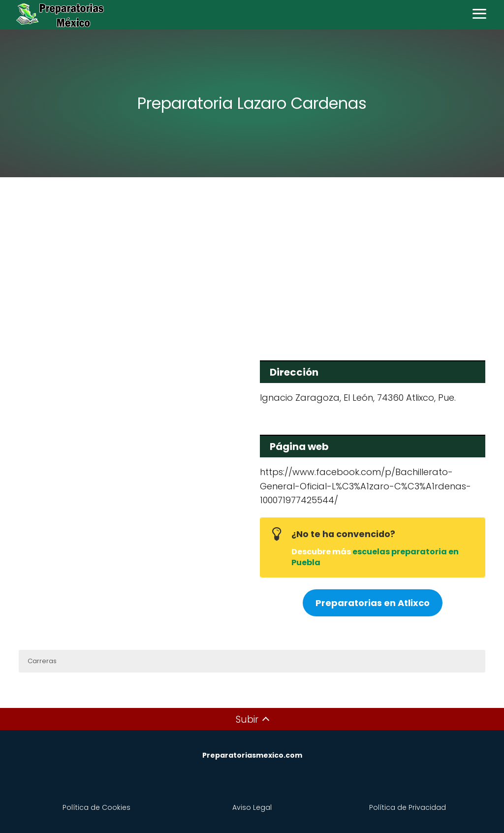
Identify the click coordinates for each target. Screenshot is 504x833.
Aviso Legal (252, 807)
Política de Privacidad (408, 807)
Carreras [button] (42, 661)
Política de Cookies (96, 807)
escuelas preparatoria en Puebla (375, 557)
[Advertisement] (252, 262)
